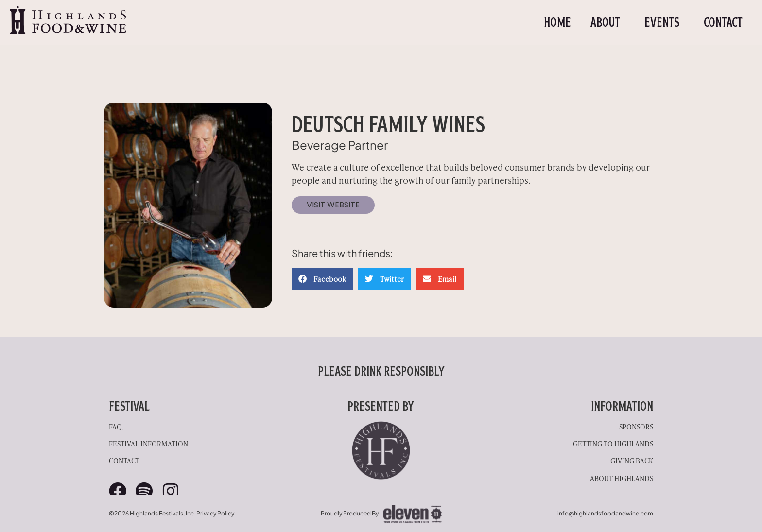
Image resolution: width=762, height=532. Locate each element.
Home (557, 22)
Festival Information (148, 443)
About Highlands (622, 478)
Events (664, 22)
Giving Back (632, 460)
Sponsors (636, 426)
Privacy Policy (215, 513)
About (608, 22)
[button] (322, 279)
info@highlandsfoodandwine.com (605, 513)
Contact (723, 22)
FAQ (115, 426)
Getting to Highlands (613, 443)
